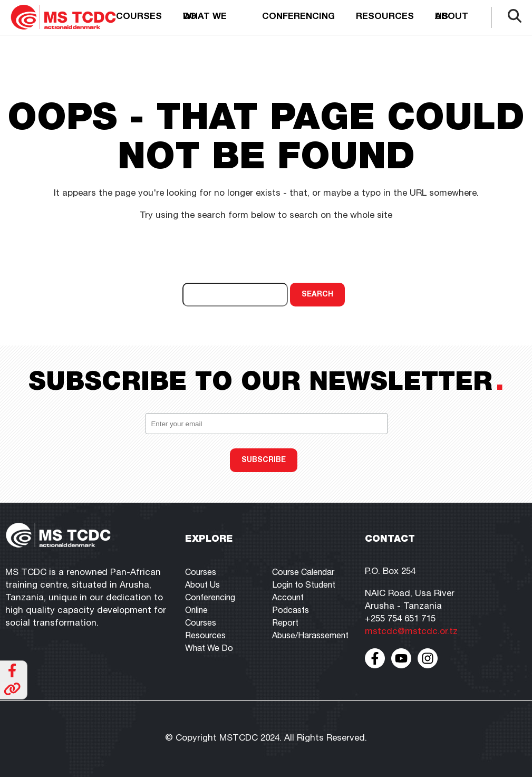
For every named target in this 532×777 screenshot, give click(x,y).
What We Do (209, 649)
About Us (202, 586)
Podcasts (291, 611)
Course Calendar (303, 573)
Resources (385, 17)
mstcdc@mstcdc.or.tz (411, 632)
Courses (139, 17)
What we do (205, 17)
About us (452, 17)
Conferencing (298, 17)
